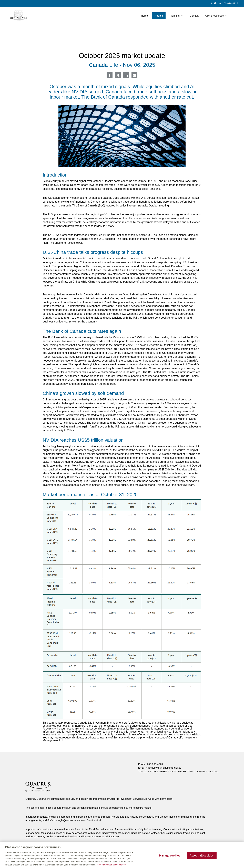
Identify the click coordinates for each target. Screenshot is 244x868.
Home (144, 16)
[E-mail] (134, 76)
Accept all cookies (202, 855)
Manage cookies (170, 855)
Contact (194, 16)
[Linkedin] (126, 76)
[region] (122, 855)
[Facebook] (110, 76)
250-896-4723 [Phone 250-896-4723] (230, 3)
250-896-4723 (155, 764)
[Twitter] (118, 75)
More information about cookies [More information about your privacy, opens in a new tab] (111, 865)
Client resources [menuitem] (216, 16)
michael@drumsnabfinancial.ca (164, 768)
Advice (159, 16)
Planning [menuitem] (176, 16)
